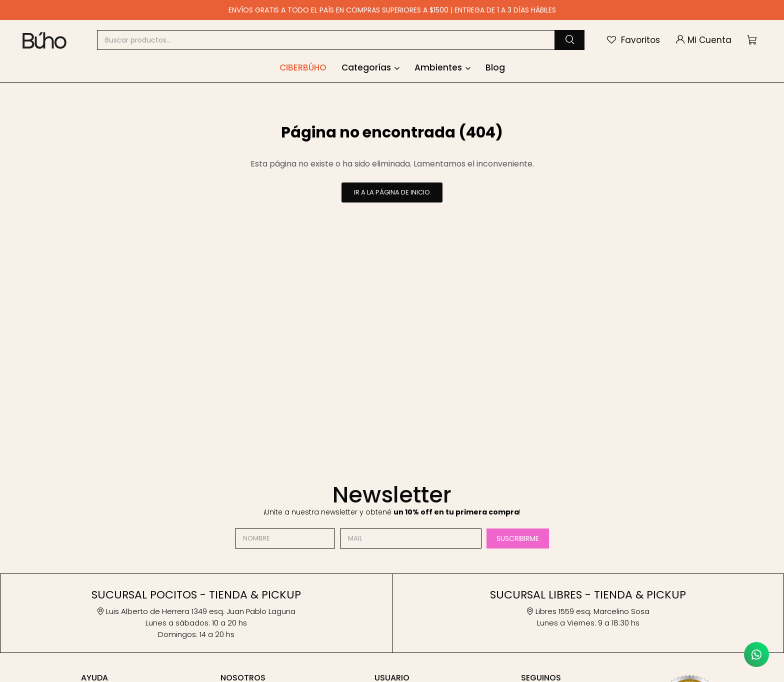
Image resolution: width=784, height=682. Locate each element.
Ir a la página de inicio (392, 192)
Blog (495, 67)
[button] (569, 40)
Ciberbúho (303, 67)
